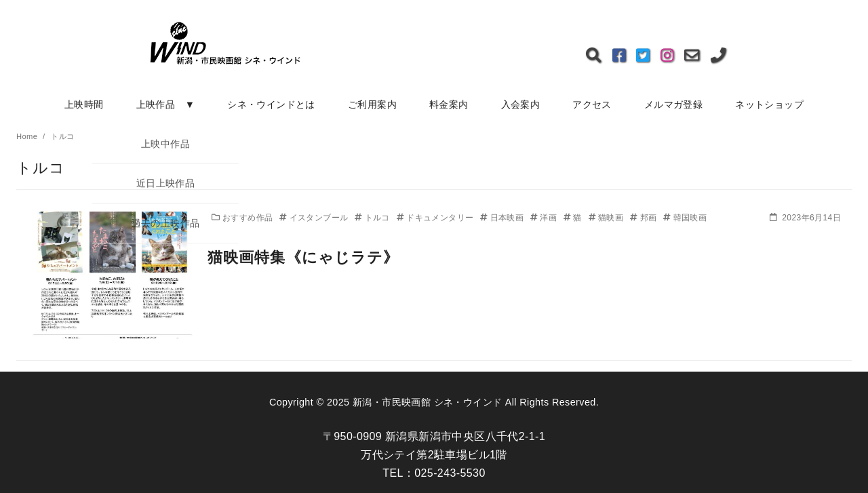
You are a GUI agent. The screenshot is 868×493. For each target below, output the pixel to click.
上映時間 (84, 104)
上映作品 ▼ (166, 104)
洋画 (545, 218)
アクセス (592, 104)
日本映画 (503, 218)
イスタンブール (315, 218)
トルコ (373, 218)
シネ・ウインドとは (271, 104)
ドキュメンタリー (436, 218)
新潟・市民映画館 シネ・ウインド (427, 402)
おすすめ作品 (243, 218)
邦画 (645, 218)
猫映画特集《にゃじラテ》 (303, 257)
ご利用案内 (372, 104)
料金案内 (449, 104)
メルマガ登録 (673, 104)
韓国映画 (685, 218)
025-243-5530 (450, 473)
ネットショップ (769, 104)
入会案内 (521, 104)
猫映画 (607, 218)
